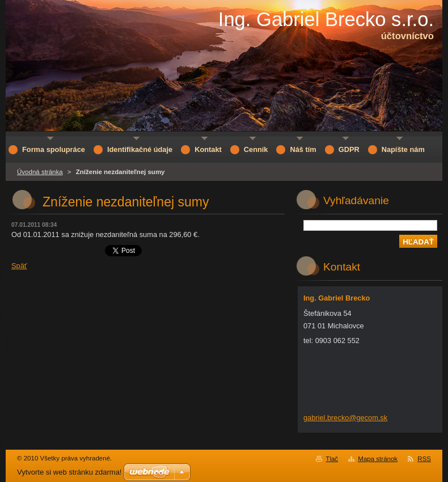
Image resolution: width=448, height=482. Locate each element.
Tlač (332, 459)
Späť (19, 266)
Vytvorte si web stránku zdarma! (69, 472)
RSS (424, 459)
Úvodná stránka (40, 172)
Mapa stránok (378, 459)
